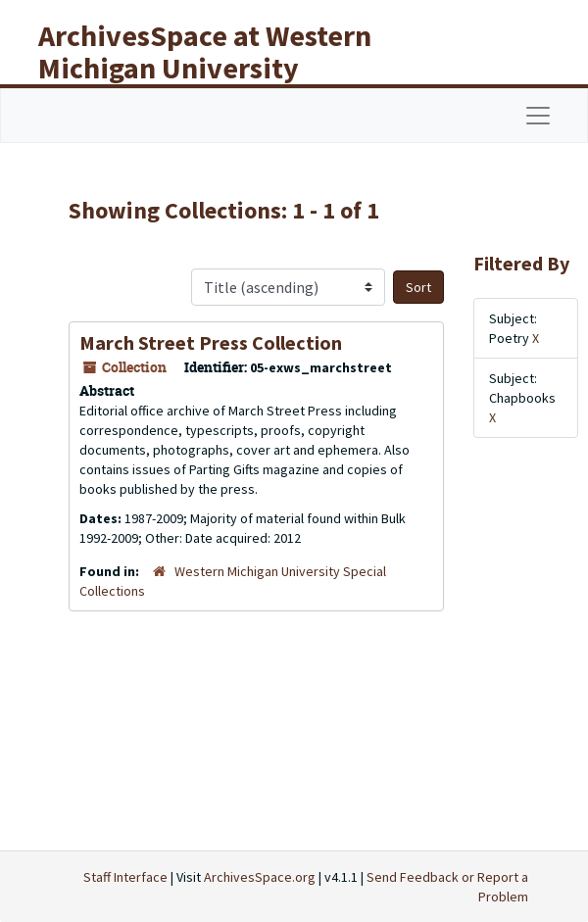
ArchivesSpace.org (260, 877)
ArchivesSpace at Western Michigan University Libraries (205, 68)
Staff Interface (125, 877)
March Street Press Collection (211, 342)
